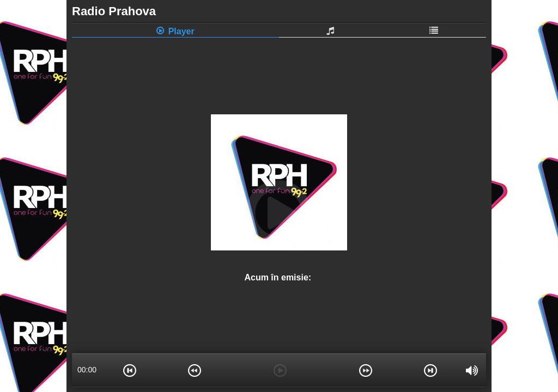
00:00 (87, 370)
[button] (130, 370)
